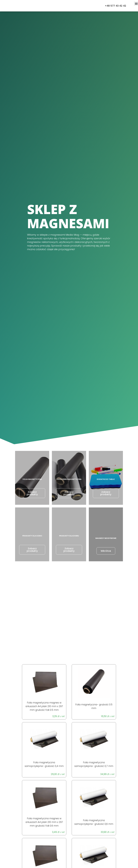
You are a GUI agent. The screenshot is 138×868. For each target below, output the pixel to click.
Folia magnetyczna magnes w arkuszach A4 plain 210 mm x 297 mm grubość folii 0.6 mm (44, 822)
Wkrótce (106, 551)
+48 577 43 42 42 (115, 6)
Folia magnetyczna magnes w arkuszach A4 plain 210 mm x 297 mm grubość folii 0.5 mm (44, 706)
